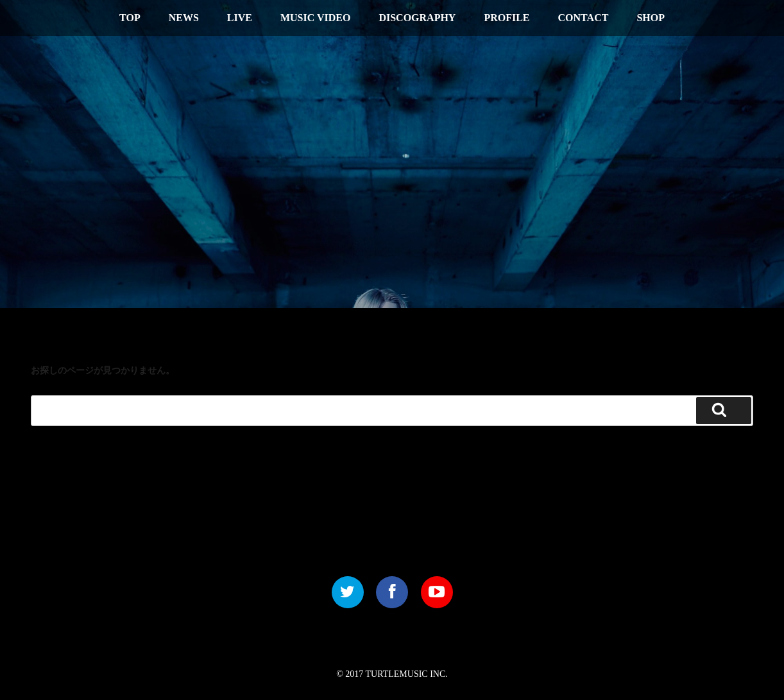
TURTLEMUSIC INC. (407, 674)
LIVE (240, 18)
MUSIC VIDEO (316, 18)
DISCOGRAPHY (417, 18)
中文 (703, 16)
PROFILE (507, 18)
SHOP (651, 18)
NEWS (184, 18)
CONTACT (584, 18)
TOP (130, 18)
